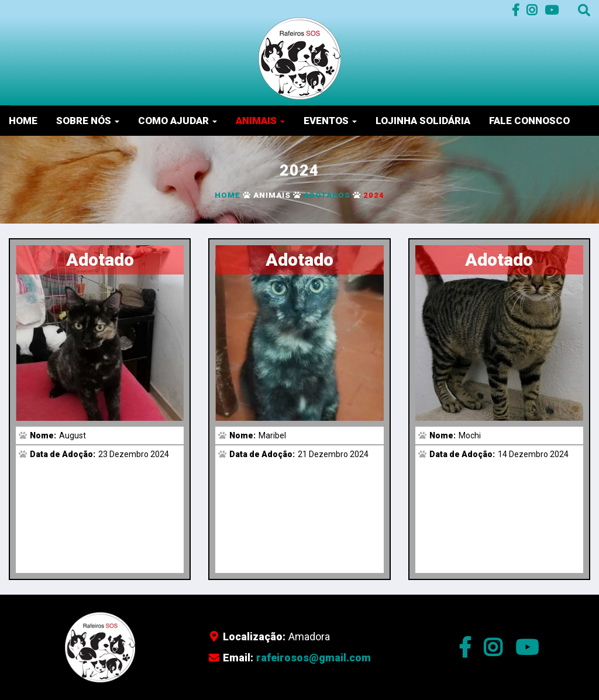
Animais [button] (260, 121)
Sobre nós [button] (88, 121)
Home (23, 121)
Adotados (327, 195)
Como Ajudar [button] (178, 121)
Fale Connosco (529, 121)
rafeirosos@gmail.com (314, 658)
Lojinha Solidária (423, 121)
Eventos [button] (330, 121)
